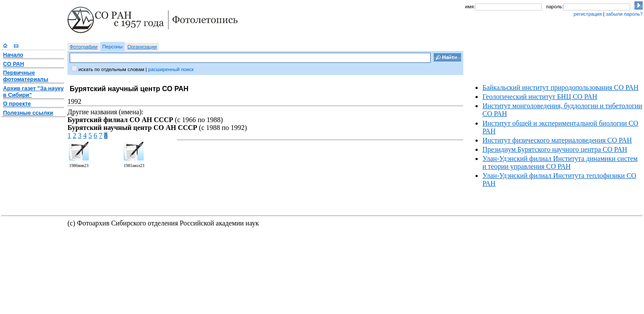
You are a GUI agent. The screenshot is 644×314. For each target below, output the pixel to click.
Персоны (113, 47)
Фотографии (84, 47)
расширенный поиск (171, 69)
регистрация (588, 14)
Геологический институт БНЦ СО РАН (540, 97)
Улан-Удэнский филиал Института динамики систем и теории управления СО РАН (560, 162)
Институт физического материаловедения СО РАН (557, 140)
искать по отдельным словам (111, 69)
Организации (142, 47)
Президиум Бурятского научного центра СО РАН (555, 149)
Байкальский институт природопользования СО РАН (560, 87)
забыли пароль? (624, 14)
